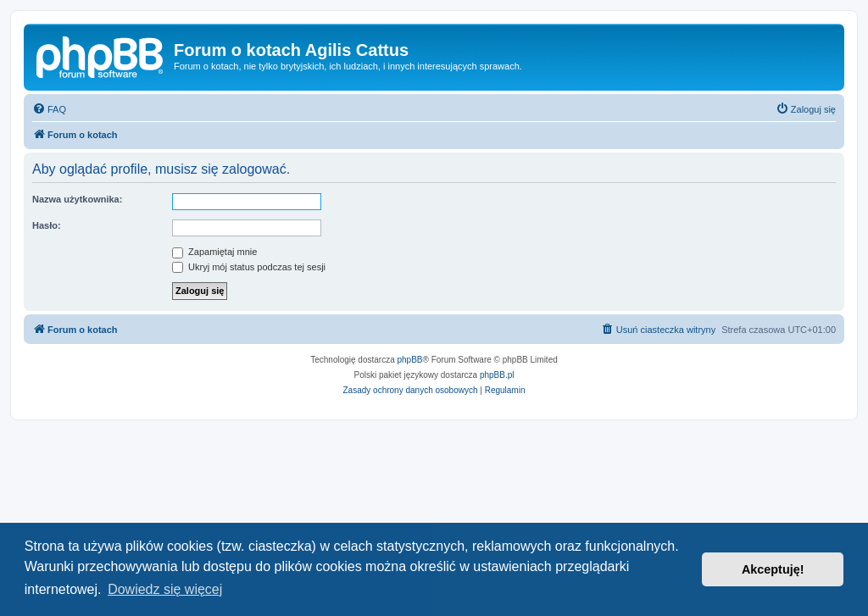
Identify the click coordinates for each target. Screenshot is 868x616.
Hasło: (47, 225)
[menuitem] (49, 109)
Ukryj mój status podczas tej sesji (249, 267)
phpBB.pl (497, 375)
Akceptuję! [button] (773, 569)
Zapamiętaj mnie (214, 252)
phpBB (410, 360)
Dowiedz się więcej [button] (165, 589)
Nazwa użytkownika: (77, 199)
